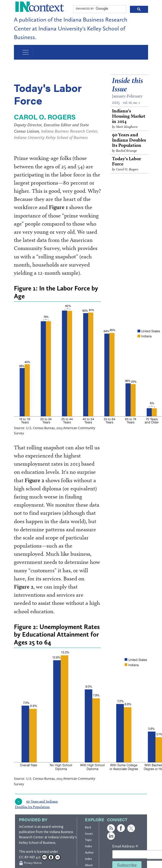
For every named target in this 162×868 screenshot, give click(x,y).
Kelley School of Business (37, 843)
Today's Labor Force (129, 164)
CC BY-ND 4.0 (40, 857)
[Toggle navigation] (26, 52)
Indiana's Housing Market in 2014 (129, 119)
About (89, 865)
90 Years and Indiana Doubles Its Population (129, 142)
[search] (99, 9)
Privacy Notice (33, 863)
